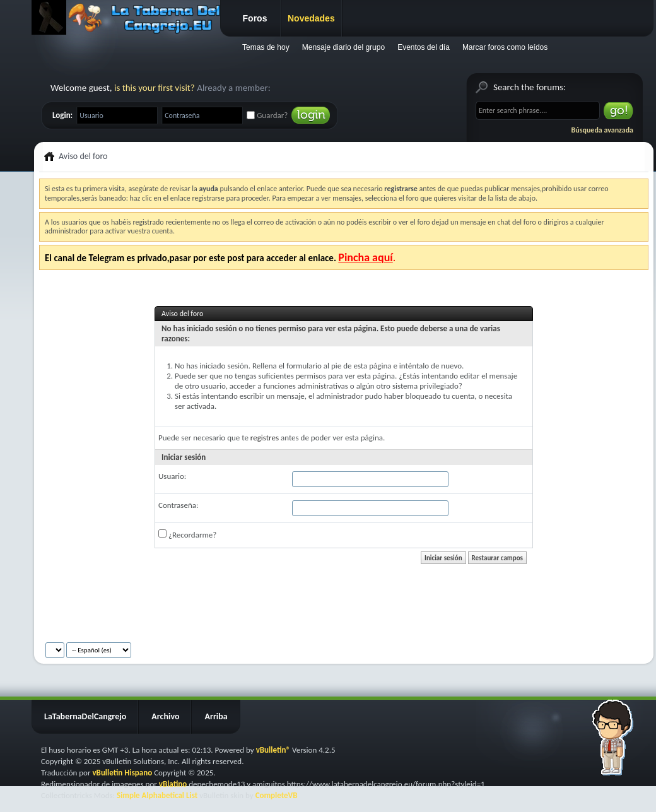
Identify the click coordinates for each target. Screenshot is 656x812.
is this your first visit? (155, 88)
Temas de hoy (266, 47)
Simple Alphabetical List (157, 795)
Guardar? (267, 115)
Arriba (216, 716)
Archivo (165, 716)
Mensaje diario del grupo (343, 47)
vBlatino (173, 784)
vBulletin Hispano (122, 773)
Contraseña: (178, 505)
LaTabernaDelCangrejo (85, 716)
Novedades (311, 18)
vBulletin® (273, 750)
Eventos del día (424, 47)
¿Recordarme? (187, 534)
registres (265, 438)
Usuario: (172, 476)
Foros (255, 18)
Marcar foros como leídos (505, 47)
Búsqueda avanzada (602, 130)
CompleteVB (277, 795)
